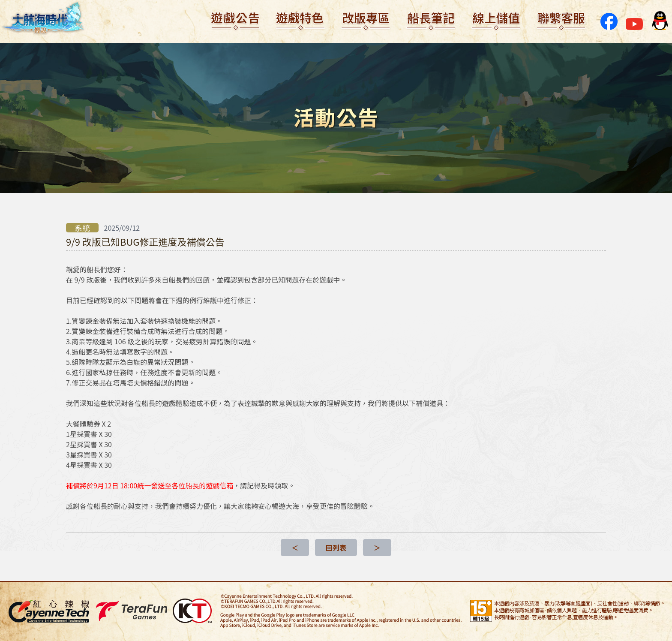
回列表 (336, 548)
